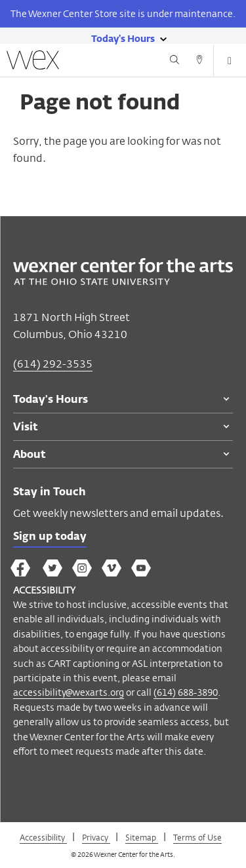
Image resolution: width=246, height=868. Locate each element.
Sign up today (50, 537)
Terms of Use (197, 837)
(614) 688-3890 (186, 692)
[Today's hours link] (123, 38)
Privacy (96, 837)
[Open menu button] (230, 61)
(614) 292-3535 (53, 364)
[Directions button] (199, 62)
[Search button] (174, 62)
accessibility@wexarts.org (69, 692)
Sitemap (142, 837)
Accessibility (43, 837)
